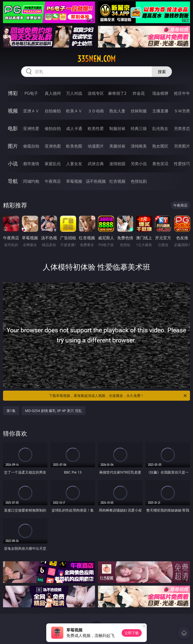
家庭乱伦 (53, 164)
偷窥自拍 (31, 146)
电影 (13, 128)
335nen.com (96, 59)
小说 (13, 164)
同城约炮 (31, 181)
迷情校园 (117, 164)
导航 (13, 181)
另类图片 (182, 146)
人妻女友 (74, 164)
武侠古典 (96, 164)
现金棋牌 (160, 93)
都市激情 (31, 164)
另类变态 (182, 128)
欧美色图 (74, 146)
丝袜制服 (139, 111)
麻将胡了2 (117, 93)
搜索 (162, 72)
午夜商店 (53, 181)
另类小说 (139, 164)
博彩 (13, 93)
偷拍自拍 (53, 128)
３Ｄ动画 (96, 111)
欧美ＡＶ (74, 111)
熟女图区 (160, 146)
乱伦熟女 (160, 128)
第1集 (11, 411)
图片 (13, 146)
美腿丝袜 (117, 146)
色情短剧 (139, 181)
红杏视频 (117, 181)
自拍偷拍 (53, 111)
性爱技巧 (182, 164)
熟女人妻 (117, 111)
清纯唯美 (139, 146)
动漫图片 (96, 146)
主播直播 (160, 111)
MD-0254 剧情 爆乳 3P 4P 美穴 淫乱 (54, 411)
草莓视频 (74, 181)
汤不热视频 (96, 181)
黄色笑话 (160, 164)
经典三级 (139, 128)
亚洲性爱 (31, 128)
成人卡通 (74, 128)
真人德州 (53, 93)
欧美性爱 (96, 128)
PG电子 (31, 93)
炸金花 (139, 93)
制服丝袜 (117, 128)
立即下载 (132, 633)
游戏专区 (96, 93)
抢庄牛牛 (182, 93)
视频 (13, 111)
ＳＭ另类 (182, 111)
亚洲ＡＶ (31, 111)
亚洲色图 (53, 146)
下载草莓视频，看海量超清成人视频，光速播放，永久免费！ (118, 396)
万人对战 (74, 93)
